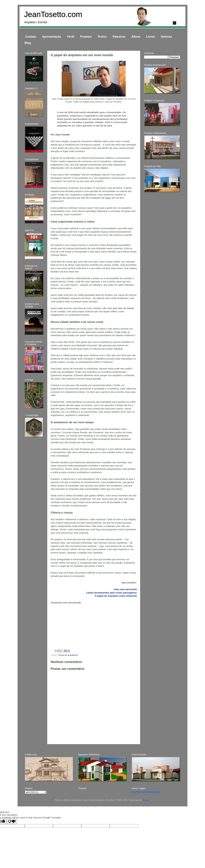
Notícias (166, 37)
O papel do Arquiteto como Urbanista (116, 596)
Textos (102, 37)
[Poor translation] (12, 822)
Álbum (136, 37)
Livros (151, 37)
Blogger (146, 800)
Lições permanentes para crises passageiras (111, 593)
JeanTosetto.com (53, 14)
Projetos (86, 37)
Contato (31, 37)
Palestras (119, 37)
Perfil (71, 37)
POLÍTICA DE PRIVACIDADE (146, 792)
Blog (28, 43)
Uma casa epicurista (125, 589)
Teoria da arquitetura (68, 655)
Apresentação (51, 37)
